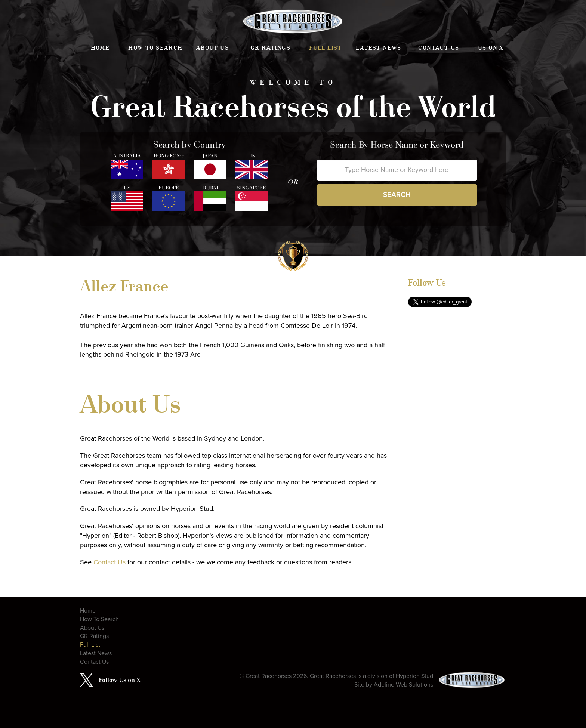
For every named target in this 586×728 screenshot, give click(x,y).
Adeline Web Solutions (403, 685)
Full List (326, 48)
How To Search (155, 48)
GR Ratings (270, 48)
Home (100, 48)
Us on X (491, 48)
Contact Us (439, 48)
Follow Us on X (120, 680)
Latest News (378, 48)
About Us (212, 48)
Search (397, 195)
